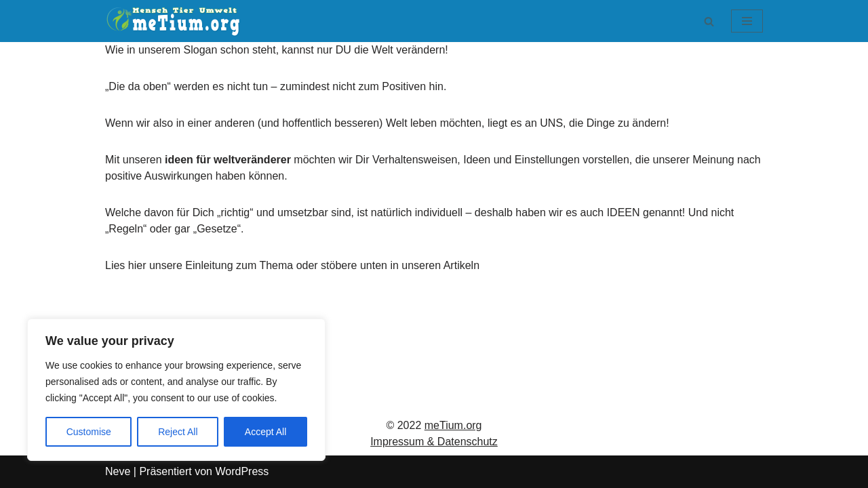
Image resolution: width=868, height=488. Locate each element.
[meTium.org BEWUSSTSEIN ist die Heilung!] (176, 21)
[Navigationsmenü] (747, 21)
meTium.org (453, 425)
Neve (118, 471)
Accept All (265, 432)
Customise (89, 432)
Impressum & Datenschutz (434, 442)
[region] (176, 390)
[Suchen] (709, 21)
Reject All (178, 432)
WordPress (242, 471)
